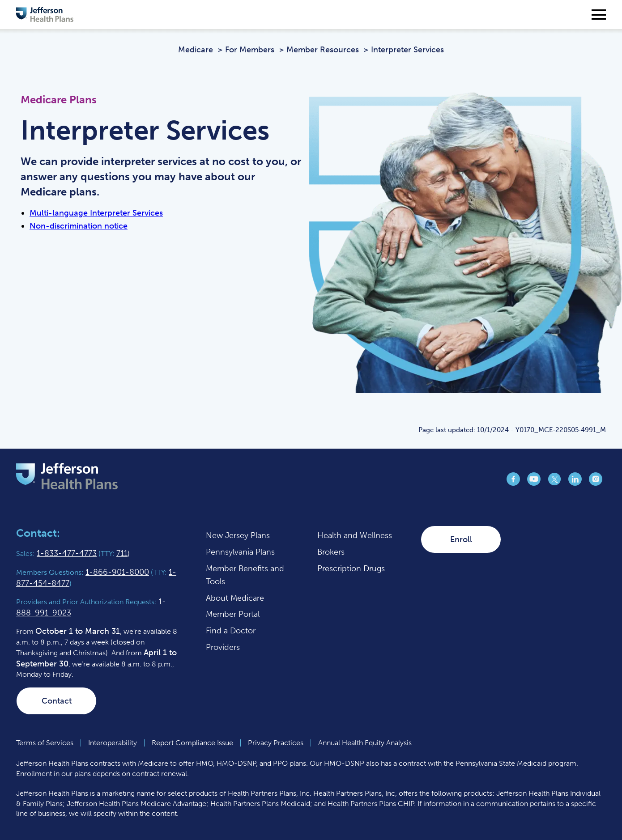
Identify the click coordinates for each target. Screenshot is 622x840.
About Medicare (235, 598)
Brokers (331, 552)
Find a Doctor (231, 631)
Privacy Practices (276, 743)
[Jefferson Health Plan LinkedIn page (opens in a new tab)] (575, 483)
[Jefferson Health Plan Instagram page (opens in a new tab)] (596, 483)
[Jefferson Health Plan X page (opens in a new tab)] (554, 483)
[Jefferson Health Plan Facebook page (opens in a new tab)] (513, 483)
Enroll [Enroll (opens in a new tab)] (461, 539)
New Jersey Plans (238, 535)
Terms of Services (45, 743)
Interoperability (113, 743)
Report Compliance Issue (192, 743)
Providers (223, 647)
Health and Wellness (355, 535)
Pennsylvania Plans (240, 552)
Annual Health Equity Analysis (365, 743)
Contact (57, 701)
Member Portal (233, 614)
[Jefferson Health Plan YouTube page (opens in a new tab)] (534, 483)
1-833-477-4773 (67, 553)
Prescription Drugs (351, 568)
